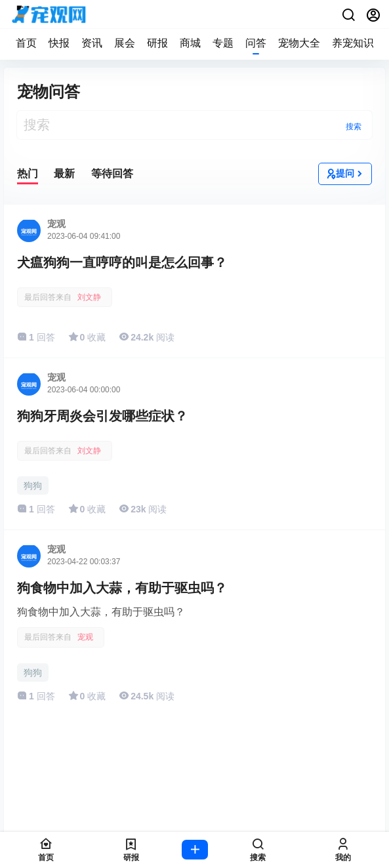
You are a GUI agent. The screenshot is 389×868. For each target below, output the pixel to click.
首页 (26, 43)
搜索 (354, 127)
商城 (190, 43)
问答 (256, 43)
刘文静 (89, 297)
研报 (157, 43)
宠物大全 (299, 43)
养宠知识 (353, 43)
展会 (125, 43)
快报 (59, 43)
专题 (223, 43)
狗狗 (33, 486)
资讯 (92, 43)
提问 (345, 174)
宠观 (85, 637)
